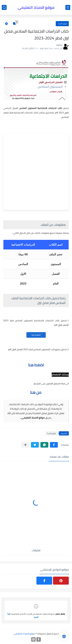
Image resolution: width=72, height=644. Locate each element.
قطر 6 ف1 (62, 24)
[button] (54, 445)
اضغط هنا (36, 335)
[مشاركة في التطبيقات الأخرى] (25, 445)
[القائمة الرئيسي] (68, 7)
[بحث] (4, 7)
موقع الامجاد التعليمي (36, 7)
